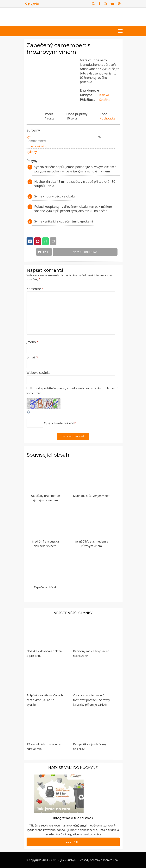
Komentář (35, 289)
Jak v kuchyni (68, 860)
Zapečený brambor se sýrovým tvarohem (45, 498)
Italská (104, 95)
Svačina (105, 100)
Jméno (32, 342)
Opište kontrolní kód (59, 423)
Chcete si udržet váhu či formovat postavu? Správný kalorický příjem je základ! (92, 700)
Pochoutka (108, 118)
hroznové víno (37, 146)
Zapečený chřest (45, 587)
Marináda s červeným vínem (92, 496)
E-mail (32, 357)
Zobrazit (73, 842)
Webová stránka (38, 373)
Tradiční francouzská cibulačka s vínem (45, 544)
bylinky (32, 152)
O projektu (32, 4)
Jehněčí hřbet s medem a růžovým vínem (92, 544)
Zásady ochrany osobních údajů (100, 860)
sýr (29, 137)
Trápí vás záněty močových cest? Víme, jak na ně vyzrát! (45, 700)
